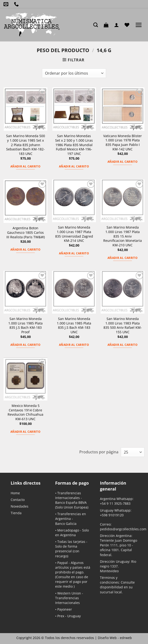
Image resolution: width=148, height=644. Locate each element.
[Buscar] (97, 25)
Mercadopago (68, 530)
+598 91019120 (112, 515)
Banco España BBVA (71, 502)
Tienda (16, 513)
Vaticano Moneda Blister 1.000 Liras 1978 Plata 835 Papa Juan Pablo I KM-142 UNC (123, 143)
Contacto (18, 500)
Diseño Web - (115, 638)
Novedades (20, 506)
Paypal (63, 563)
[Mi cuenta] (118, 25)
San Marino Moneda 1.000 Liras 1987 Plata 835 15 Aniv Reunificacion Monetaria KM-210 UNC (123, 236)
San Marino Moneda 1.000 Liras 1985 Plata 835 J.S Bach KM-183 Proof (25, 325)
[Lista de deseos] (128, 25)
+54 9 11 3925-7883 (115, 503)
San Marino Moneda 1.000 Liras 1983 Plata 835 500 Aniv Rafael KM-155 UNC (123, 325)
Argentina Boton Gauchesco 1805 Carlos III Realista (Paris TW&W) (26, 232)
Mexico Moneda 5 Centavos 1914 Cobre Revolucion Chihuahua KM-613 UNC (25, 412)
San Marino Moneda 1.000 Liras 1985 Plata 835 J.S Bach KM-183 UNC (74, 325)
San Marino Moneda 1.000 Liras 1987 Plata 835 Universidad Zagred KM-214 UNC (74, 234)
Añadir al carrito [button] (25, 166)
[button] (107, 25)
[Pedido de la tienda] (74, 73)
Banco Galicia (66, 524)
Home (15, 493)
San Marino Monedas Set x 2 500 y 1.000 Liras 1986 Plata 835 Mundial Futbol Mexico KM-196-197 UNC (74, 145)
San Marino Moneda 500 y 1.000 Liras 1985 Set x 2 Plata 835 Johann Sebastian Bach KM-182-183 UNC (26, 145)
